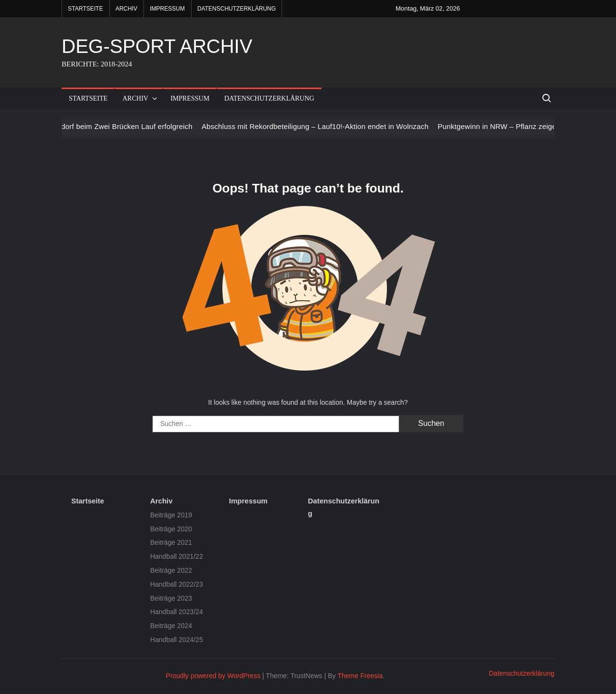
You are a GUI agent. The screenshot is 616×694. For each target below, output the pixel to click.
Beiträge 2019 (171, 515)
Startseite (85, 9)
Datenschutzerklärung (237, 9)
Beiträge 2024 (171, 626)
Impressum (167, 9)
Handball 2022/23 (177, 584)
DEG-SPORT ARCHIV (157, 46)
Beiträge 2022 (171, 570)
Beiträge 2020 (171, 529)
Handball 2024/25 (177, 640)
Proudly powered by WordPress (213, 676)
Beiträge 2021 (171, 542)
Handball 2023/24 (177, 612)
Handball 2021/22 (177, 556)
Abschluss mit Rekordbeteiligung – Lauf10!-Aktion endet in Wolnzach (322, 126)
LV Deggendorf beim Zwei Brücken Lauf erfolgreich (115, 126)
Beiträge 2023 (171, 598)
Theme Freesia (360, 676)
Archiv (126, 9)
